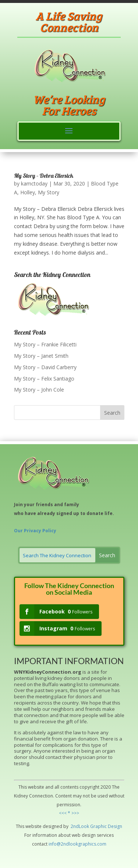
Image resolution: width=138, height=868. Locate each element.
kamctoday (34, 183)
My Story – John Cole (39, 390)
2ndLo (77, 826)
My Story (49, 192)
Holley (28, 192)
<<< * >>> (69, 813)
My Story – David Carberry (45, 367)
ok (86, 826)
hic (104, 826)
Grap (95, 826)
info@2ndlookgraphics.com (77, 844)
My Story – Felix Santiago (44, 379)
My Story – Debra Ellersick (44, 176)
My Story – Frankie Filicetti (45, 344)
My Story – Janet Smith (41, 356)
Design (114, 826)
